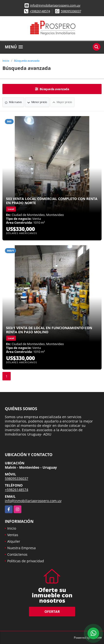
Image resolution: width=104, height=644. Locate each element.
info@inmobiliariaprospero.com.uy (55, 5)
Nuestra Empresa (22, 548)
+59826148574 (40, 11)
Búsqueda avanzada (27, 61)
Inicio (6, 61)
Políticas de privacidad (26, 561)
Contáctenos (17, 554)
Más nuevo (13, 102)
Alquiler (14, 541)
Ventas (13, 535)
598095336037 (71, 11)
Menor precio (37, 102)
